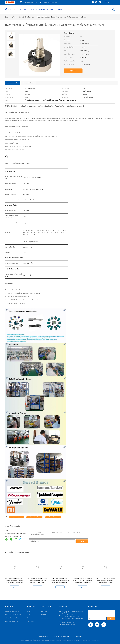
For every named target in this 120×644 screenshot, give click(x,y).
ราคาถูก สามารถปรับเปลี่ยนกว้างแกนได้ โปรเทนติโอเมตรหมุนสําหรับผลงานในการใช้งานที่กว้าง (15, 582)
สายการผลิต (44, 612)
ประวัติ (28, 615)
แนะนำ (28, 612)
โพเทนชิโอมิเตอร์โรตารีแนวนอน (34, 517)
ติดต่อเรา (52, 9)
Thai (108, 2)
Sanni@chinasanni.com (30, 2)
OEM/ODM (44, 615)
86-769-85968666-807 (50, 2)
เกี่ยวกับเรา (26, 9)
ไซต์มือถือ (79, 637)
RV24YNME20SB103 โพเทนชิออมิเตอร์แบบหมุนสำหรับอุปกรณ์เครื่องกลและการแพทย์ (105, 581)
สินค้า (14, 9)
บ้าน (8, 9)
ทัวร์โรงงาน (34, 9)
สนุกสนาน (60, 9)
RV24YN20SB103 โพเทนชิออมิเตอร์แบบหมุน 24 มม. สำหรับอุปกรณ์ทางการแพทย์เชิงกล (62, 17)
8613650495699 (18, 536)
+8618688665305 (22, 533)
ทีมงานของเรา (30, 621)
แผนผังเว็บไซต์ (44, 637)
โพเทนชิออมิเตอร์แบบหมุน (12, 612)
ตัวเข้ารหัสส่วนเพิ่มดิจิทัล (12, 621)
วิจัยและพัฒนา (45, 618)
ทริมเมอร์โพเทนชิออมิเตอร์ (12, 618)
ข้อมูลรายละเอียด (13, 83)
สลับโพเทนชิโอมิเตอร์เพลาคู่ (16, 517)
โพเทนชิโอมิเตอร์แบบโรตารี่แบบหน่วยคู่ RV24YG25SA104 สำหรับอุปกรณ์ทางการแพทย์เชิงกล (83, 581)
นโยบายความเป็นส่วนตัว (62, 637)
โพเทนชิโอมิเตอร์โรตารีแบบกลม (53, 517)
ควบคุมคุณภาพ (43, 9)
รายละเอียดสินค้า (28, 83)
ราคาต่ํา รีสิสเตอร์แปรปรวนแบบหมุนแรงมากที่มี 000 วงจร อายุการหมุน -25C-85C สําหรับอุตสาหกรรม (37, 582)
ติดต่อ (82, 541)
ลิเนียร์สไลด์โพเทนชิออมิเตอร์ (13, 615)
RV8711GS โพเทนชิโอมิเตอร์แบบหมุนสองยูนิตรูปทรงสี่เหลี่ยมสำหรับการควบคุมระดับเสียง (60, 581)
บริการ (28, 618)
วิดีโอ (19, 9)
